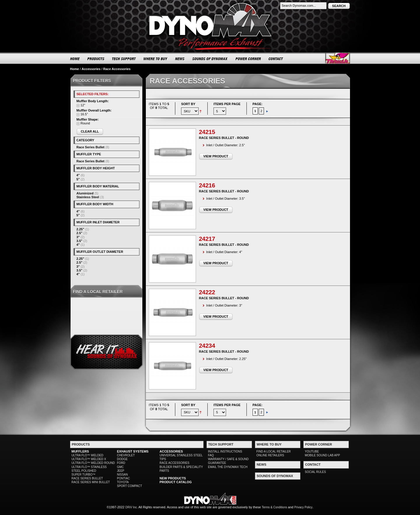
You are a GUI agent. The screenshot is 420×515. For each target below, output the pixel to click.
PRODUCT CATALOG (176, 482)
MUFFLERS (80, 451)
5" (78, 179)
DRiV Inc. (132, 507)
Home (75, 69)
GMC (120, 467)
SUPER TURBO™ (83, 475)
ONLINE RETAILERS (270, 455)
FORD (121, 463)
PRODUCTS (96, 59)
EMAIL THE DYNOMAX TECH (228, 467)
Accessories (91, 69)
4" (78, 175)
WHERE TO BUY (156, 59)
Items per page (227, 104)
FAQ (211, 455)
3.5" (79, 241)
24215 (207, 132)
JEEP (121, 471)
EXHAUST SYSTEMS (133, 451)
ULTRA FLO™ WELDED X (89, 459)
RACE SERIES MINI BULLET (91, 482)
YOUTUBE (312, 452)
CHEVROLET (126, 455)
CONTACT (276, 59)
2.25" (80, 229)
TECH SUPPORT (124, 59)
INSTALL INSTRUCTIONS (225, 452)
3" (78, 237)
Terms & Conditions (275, 507)
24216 (207, 185)
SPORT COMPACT (129, 486)
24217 (207, 239)
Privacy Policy (303, 507)
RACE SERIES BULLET (87, 478)
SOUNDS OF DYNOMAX (210, 59)
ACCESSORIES (171, 451)
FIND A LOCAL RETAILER (274, 452)
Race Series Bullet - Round (224, 138)
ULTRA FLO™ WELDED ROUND (93, 463)
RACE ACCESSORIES (174, 463)
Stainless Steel (88, 197)
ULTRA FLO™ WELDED (87, 455)
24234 (207, 346)
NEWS (180, 59)
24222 (207, 292)
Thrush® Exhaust (338, 58)
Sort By (188, 104)
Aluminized (85, 193)
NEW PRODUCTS (173, 478)
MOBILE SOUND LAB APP (322, 455)
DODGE (122, 459)
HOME (75, 59)
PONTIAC (123, 478)
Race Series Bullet (90, 147)
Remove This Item (78, 106)
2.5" (79, 233)
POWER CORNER (248, 59)
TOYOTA (123, 482)
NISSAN (122, 475)
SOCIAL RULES (315, 472)
